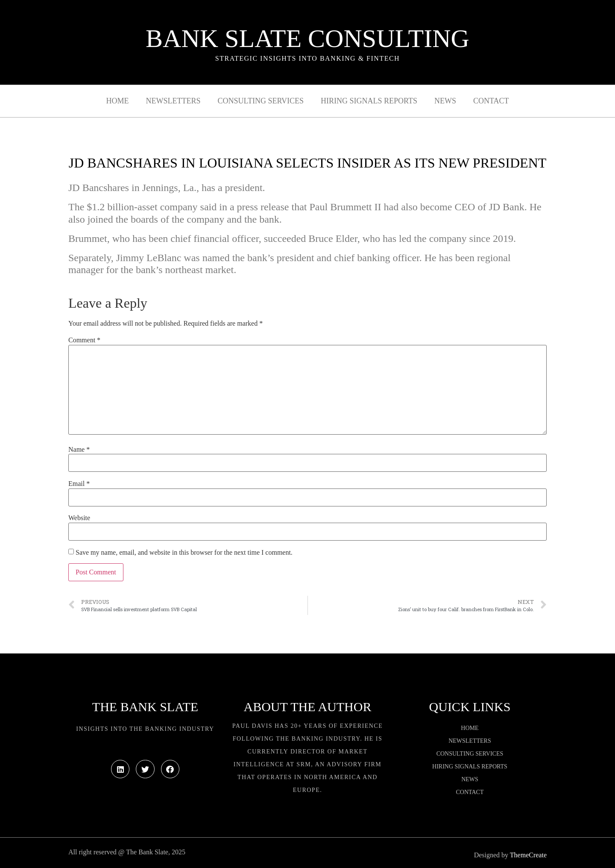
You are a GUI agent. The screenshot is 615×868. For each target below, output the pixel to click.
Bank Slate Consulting (307, 38)
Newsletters (173, 101)
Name (79, 450)
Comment (84, 340)
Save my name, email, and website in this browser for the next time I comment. (184, 553)
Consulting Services (261, 101)
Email (79, 484)
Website (79, 518)
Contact (491, 101)
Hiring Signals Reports (369, 101)
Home (118, 101)
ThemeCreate (528, 855)
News (445, 101)
